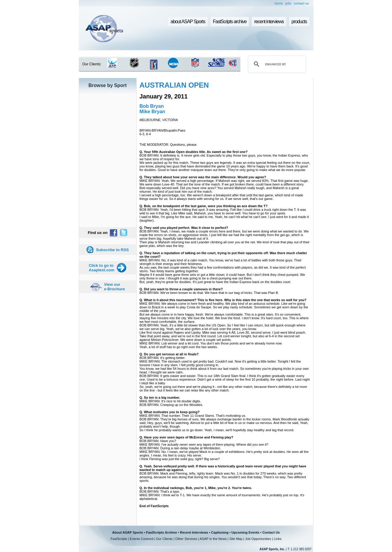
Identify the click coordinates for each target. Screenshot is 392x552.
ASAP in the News (213, 539)
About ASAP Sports (128, 532)
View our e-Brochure (114, 287)
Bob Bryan (152, 106)
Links (278, 539)
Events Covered (141, 539)
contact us (301, 3)
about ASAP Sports (188, 22)
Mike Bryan (152, 112)
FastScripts (119, 539)
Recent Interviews (194, 532)
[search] (276, 64)
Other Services (186, 539)
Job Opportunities (258, 539)
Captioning (220, 532)
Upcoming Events (245, 532)
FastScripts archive (230, 22)
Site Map (236, 539)
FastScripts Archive (161, 532)
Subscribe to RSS (112, 250)
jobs (288, 3)
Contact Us (271, 532)
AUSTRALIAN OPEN (174, 85)
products (299, 22)
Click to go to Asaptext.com (102, 268)
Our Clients (164, 539)
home (279, 3)
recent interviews (269, 22)
